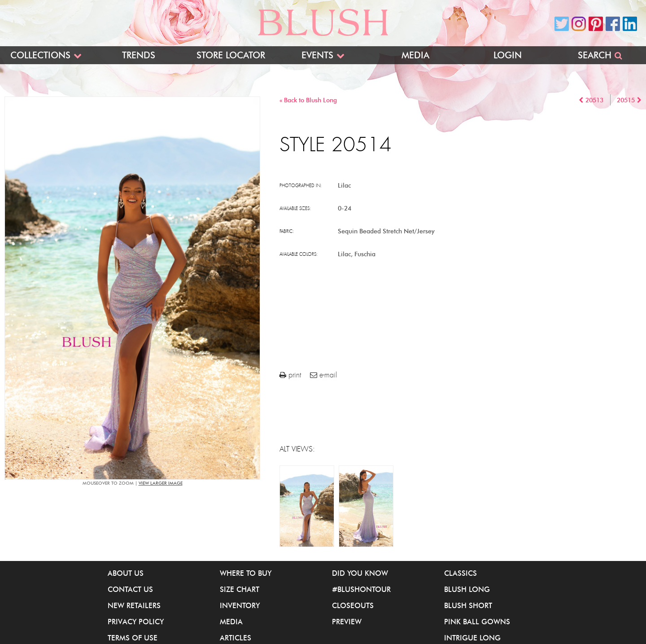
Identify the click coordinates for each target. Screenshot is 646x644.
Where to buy (246, 573)
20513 (594, 100)
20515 (626, 100)
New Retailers (134, 605)
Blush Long (467, 589)
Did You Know (360, 573)
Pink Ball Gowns (477, 622)
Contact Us (130, 589)
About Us (126, 573)
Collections (40, 55)
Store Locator (231, 55)
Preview (347, 622)
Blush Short (468, 605)
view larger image (161, 483)
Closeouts (353, 605)
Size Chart (240, 589)
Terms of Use (133, 638)
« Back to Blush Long (308, 100)
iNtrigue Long (472, 638)
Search (595, 55)
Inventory (240, 605)
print (290, 375)
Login (508, 55)
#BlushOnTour (361, 589)
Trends (139, 55)
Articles (236, 638)
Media (415, 55)
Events (317, 55)
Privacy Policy (136, 622)
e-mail (323, 375)
